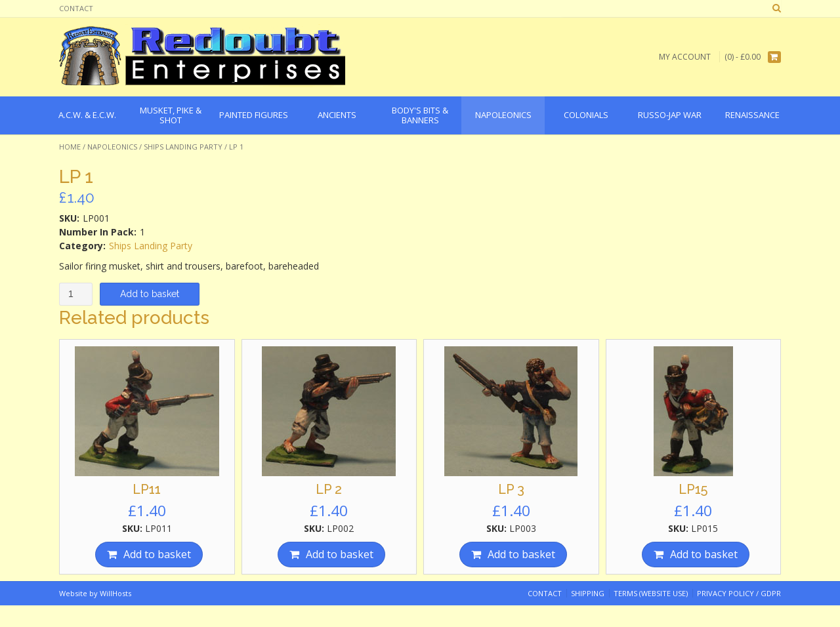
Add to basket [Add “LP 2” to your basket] (340, 554)
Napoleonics (112, 147)
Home (70, 147)
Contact (76, 8)
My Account (685, 57)
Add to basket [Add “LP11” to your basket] (157, 554)
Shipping (588, 593)
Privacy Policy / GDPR (739, 593)
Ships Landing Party (183, 147)
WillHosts (115, 593)
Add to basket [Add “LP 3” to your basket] (521, 554)
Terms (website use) (651, 593)
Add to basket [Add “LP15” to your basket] (704, 554)
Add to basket (150, 294)
